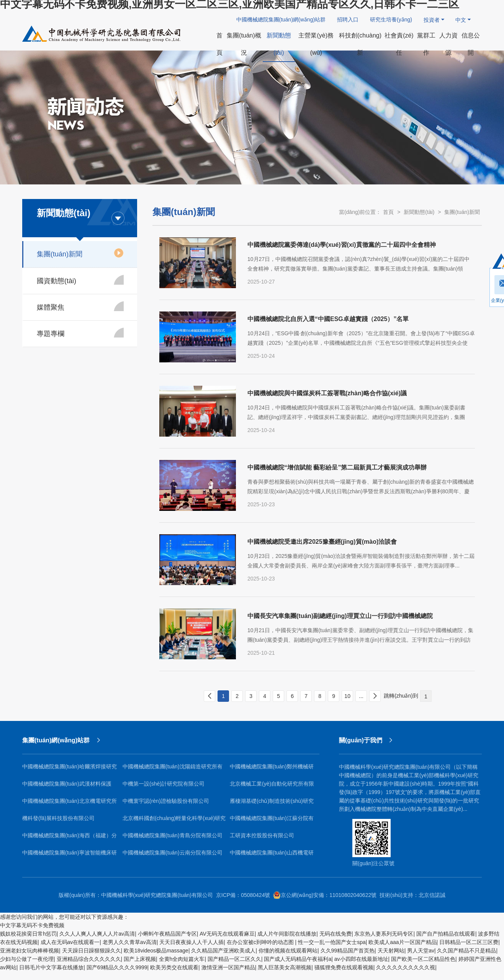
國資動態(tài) (80, 280)
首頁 (388, 212)
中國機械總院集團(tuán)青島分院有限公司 (173, 835)
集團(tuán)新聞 (80, 253)
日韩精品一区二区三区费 (469, 942)
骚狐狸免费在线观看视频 (344, 967)
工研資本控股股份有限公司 (262, 835)
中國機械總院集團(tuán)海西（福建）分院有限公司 (70, 838)
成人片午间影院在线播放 (287, 934)
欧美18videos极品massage (156, 951)
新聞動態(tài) (419, 212)
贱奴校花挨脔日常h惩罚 (28, 934)
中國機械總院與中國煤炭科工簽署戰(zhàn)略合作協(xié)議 (327, 393)
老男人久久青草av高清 (130, 942)
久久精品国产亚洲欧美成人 (223, 951)
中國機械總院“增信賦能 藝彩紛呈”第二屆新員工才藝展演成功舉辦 (337, 467)
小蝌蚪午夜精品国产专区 (167, 934)
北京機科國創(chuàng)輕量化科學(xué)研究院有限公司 (174, 821)
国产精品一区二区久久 (234, 959)
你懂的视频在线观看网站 (288, 951)
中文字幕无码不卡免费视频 (32, 925)
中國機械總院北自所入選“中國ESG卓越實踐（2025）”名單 (328, 319)
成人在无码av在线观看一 (70, 942)
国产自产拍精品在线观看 (446, 934)
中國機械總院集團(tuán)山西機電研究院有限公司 (272, 855)
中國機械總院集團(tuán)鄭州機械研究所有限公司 (272, 769)
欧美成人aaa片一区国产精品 (402, 942)
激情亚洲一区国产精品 (228, 967)
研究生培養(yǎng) (391, 20)
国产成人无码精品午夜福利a (298, 959)
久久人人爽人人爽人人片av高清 (97, 934)
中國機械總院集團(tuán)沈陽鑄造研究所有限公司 (173, 769)
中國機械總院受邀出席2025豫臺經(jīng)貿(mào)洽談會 (322, 542)
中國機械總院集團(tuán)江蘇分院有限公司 (272, 821)
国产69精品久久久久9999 (117, 967)
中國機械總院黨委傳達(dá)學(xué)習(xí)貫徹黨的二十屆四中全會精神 (342, 245)
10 (347, 696)
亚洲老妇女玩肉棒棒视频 (29, 951)
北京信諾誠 (432, 895)
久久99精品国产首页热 (348, 951)
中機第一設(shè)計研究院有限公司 (164, 784)
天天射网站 (391, 951)
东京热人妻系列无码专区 (384, 934)
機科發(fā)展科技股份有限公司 (58, 818)
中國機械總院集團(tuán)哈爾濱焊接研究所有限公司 (70, 769)
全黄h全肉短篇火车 (182, 959)
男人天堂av (421, 951)
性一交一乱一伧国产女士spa (332, 942)
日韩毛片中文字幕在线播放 (51, 967)
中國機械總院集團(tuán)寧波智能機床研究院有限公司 (70, 855)
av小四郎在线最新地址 (361, 959)
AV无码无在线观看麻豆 (227, 934)
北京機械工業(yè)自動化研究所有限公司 (272, 787)
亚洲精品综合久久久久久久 (89, 959)
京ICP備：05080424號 (243, 895)
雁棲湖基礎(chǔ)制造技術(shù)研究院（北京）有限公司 (272, 804)
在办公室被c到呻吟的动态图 (261, 942)
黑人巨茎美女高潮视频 (285, 967)
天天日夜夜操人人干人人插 (191, 942)
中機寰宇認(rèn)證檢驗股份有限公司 (166, 801)
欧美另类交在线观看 (174, 967)
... (361, 696)
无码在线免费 (335, 934)
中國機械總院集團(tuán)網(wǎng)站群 (281, 20)
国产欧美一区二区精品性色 (423, 959)
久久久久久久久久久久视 (406, 967)
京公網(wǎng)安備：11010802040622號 (325, 895)
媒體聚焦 (80, 306)
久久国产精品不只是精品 (466, 951)
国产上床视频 (140, 959)
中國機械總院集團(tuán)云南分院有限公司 (173, 853)
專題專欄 (80, 333)
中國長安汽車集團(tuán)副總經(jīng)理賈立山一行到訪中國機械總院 (340, 616)
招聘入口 (348, 20)
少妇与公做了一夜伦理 (27, 959)
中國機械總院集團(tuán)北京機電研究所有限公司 (70, 804)
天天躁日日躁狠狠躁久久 (92, 951)
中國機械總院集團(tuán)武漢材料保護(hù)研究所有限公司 (67, 787)
